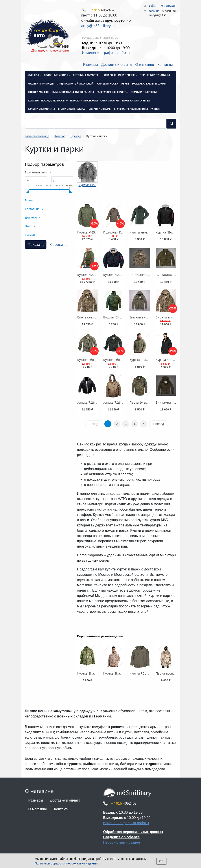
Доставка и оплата (116, 65)
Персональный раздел (122, 842)
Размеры (91, 65)
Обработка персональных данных (133, 832)
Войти (152, 6)
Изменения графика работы (106, 53)
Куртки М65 (88, 185)
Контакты (165, 65)
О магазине (145, 65)
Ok (162, 861)
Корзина (154, 11)
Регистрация (168, 6)
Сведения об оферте (121, 837)
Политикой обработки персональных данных (67, 863)
